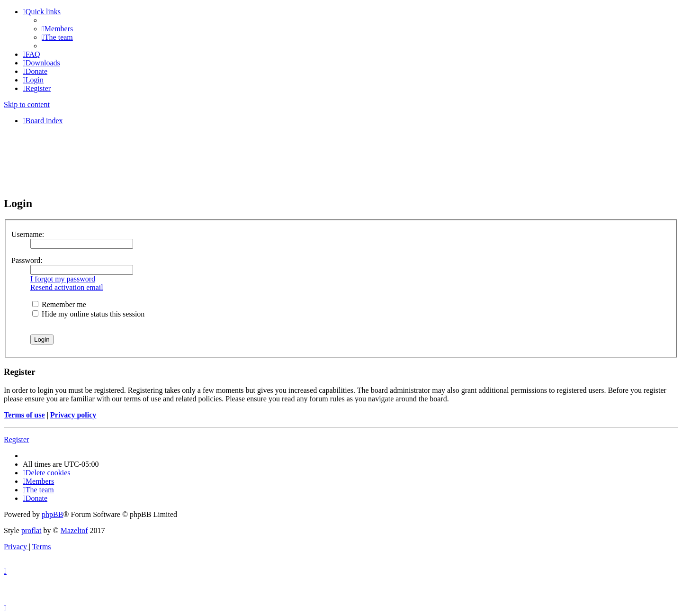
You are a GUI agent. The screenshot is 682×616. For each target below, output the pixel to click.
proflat (31, 530)
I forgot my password (63, 279)
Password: (27, 260)
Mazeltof (74, 530)
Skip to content (27, 104)
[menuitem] (57, 29)
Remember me (59, 304)
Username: (28, 234)
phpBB (52, 514)
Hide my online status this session (88, 314)
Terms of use (24, 415)
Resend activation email (67, 287)
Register (16, 439)
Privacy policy (73, 415)
